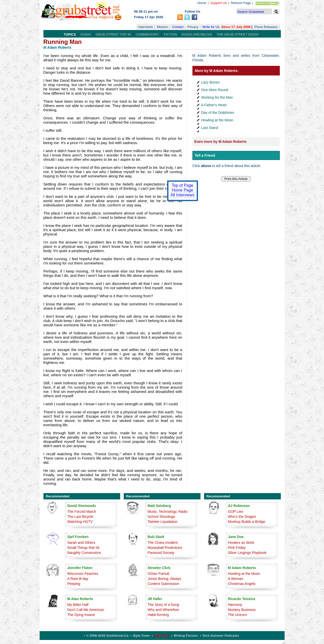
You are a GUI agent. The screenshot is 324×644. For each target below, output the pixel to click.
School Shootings (161, 517)
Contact (178, 27)
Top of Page (182, 185)
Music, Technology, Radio (168, 512)
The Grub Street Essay (238, 34)
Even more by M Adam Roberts (220, 142)
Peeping (74, 584)
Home (202, 3)
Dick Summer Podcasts (221, 636)
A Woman (236, 579)
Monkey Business (242, 610)
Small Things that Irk (83, 548)
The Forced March (82, 512)
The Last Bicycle (80, 517)
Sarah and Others (81, 543)
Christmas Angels (242, 584)
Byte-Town (141, 636)
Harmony (235, 605)
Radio (86, 34)
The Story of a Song (164, 605)
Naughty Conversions (84, 553)
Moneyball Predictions (165, 548)
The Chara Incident (163, 543)
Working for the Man (217, 97)
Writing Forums (186, 636)
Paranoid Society (161, 553)
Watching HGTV (80, 522)
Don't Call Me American (86, 610)
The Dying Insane (81, 615)
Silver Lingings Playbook (247, 553)
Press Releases (266, 27)
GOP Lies (236, 512)
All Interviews (182, 195)
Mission (162, 27)
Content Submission (164, 584)
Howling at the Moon (217, 120)
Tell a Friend (205, 155)
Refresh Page (241, 3)
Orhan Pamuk (159, 574)
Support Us (219, 3)
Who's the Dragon (242, 517)
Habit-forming (158, 615)
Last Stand (210, 128)
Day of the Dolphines (218, 113)
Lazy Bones (210, 82)
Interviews (146, 27)
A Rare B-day (78, 579)
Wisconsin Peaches (83, 574)
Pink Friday (237, 548)
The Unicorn (238, 615)
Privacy (193, 27)
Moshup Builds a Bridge (247, 522)
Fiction (170, 34)
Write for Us (211, 27)
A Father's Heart (214, 105)
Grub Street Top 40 (113, 34)
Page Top (162, 636)
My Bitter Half (78, 605)
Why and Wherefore (164, 610)
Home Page (182, 190)
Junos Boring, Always (165, 579)
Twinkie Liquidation (163, 522)
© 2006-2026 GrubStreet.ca (107, 636)
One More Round (215, 90)
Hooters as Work (241, 543)
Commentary (147, 34)
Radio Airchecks (197, 34)
